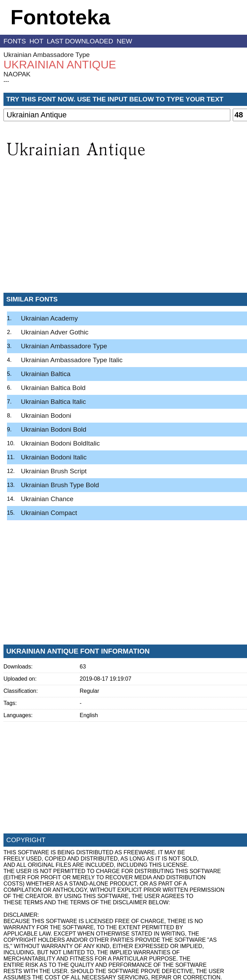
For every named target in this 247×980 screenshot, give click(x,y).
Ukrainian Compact (49, 513)
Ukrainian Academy (49, 318)
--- (6, 81)
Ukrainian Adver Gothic (55, 332)
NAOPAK (17, 74)
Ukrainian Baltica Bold (53, 388)
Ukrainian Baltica (46, 374)
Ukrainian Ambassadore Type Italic (72, 360)
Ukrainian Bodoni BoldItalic (60, 443)
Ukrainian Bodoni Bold (54, 429)
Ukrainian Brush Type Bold (60, 485)
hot (36, 41)
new (124, 41)
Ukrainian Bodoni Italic (54, 457)
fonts (15, 41)
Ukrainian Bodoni (46, 416)
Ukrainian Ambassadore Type (47, 55)
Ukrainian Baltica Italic (53, 402)
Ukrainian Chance (47, 499)
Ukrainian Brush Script (54, 471)
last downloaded (80, 41)
